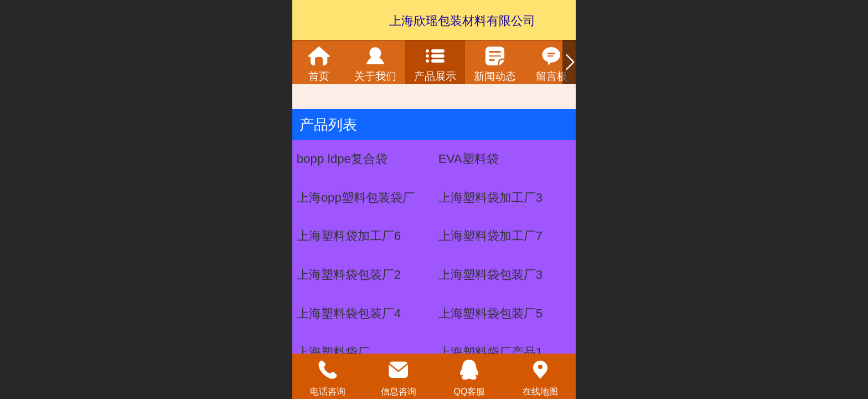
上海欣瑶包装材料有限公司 (462, 21)
